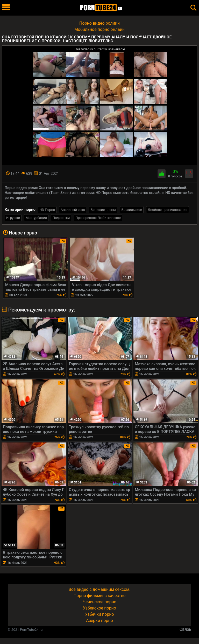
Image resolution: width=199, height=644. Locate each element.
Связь (185, 629)
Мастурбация (36, 218)
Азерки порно (99, 621)
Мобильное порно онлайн (99, 29)
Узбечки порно (99, 614)
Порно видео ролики (99, 23)
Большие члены (103, 210)
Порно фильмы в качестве (99, 596)
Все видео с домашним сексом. (99, 589)
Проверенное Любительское (98, 218)
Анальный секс (73, 210)
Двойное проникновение (168, 210)
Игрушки (13, 218)
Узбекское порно (99, 608)
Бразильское (132, 210)
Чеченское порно (99, 602)
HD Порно (47, 210)
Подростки (61, 218)
